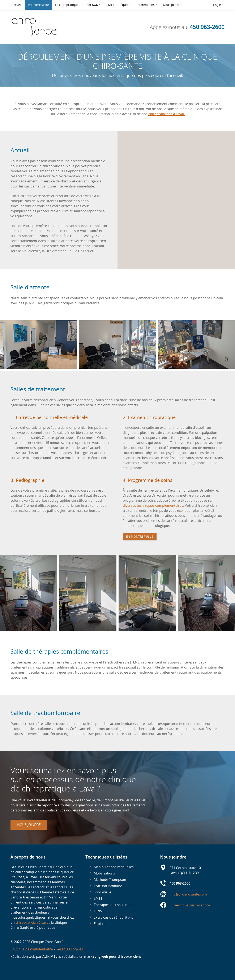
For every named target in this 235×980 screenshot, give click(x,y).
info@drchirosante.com (188, 894)
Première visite (38, 5)
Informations (146, 5)
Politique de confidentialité (32, 949)
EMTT (110, 5)
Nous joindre (172, 5)
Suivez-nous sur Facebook (190, 905)
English (218, 5)
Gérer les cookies (69, 949)
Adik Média (51, 956)
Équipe (125, 5)
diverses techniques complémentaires (153, 505)
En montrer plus (140, 536)
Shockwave (92, 5)
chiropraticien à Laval (32, 922)
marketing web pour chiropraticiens (113, 956)
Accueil (17, 5)
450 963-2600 (207, 27)
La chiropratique (67, 5)
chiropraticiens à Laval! (166, 114)
